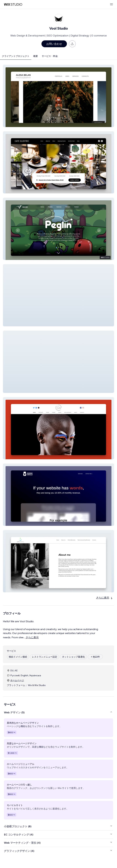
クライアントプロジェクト (16, 56)
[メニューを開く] (111, 4)
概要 (36, 56)
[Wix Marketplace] (13, 4)
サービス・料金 (50, 56)
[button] (58, 96)
